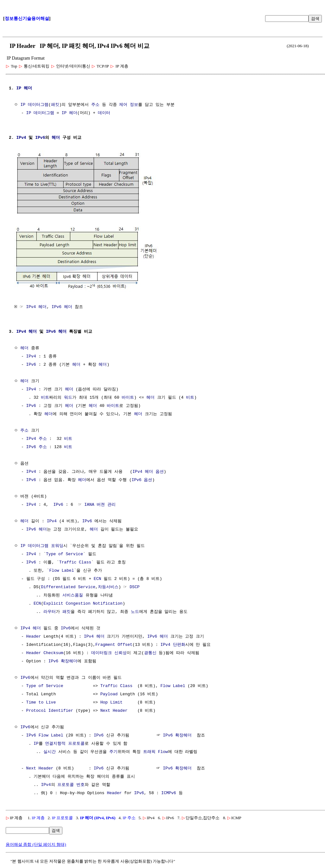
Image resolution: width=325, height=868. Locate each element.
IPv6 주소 (37, 447)
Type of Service (64, 554)
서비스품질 (73, 595)
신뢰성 (121, 653)
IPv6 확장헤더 (63, 661)
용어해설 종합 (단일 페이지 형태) (36, 844)
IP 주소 (129, 817)
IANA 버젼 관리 (100, 504)
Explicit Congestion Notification (83, 603)
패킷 (55, 105)
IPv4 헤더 (38, 306)
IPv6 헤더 (63, 306)
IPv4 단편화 (173, 644)
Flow (163, 751)
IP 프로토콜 (62, 817)
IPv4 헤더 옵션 (148, 471)
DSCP (134, 587)
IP (19, 88)
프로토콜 (76, 743)
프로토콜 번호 (71, 784)
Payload (109, 694)
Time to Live (41, 702)
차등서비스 (108, 587)
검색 (315, 19)
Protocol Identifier (50, 710)
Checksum (53, 653)
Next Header (114, 710)
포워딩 (57, 545)
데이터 (104, 113)
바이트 (128, 397)
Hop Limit (112, 702)
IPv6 (40, 138)
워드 (68, 397)
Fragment (105, 644)
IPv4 (21, 138)
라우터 (50, 611)
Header (34, 636)
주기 (113, 751)
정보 (134, 105)
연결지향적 (55, 743)
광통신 (150, 653)
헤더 (28, 88)
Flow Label (61, 570)
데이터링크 (102, 653)
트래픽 (149, 751)
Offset (125, 644)
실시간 (50, 751)
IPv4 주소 (37, 438)
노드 (135, 611)
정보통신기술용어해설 (27, 19)
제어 (123, 105)
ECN (97, 578)
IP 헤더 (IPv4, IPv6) (98, 817)
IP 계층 (38, 817)
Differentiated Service (68, 587)
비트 (45, 397)
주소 (95, 105)
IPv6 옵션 (142, 479)
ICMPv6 (169, 793)
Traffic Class (75, 562)
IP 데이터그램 (34, 105)
